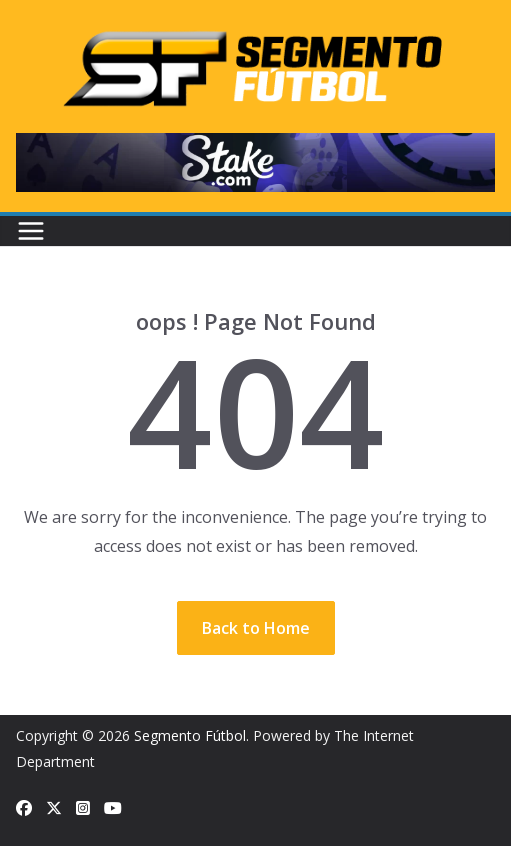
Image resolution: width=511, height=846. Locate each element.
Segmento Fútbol (190, 735)
